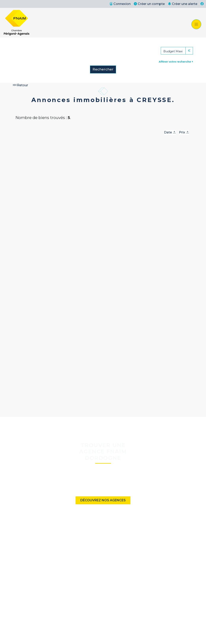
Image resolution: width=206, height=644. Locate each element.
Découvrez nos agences (103, 500)
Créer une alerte (183, 4)
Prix (184, 132)
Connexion (120, 4)
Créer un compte (149, 4)
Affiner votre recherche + (176, 62)
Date (170, 132)
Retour (21, 85)
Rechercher (103, 69)
